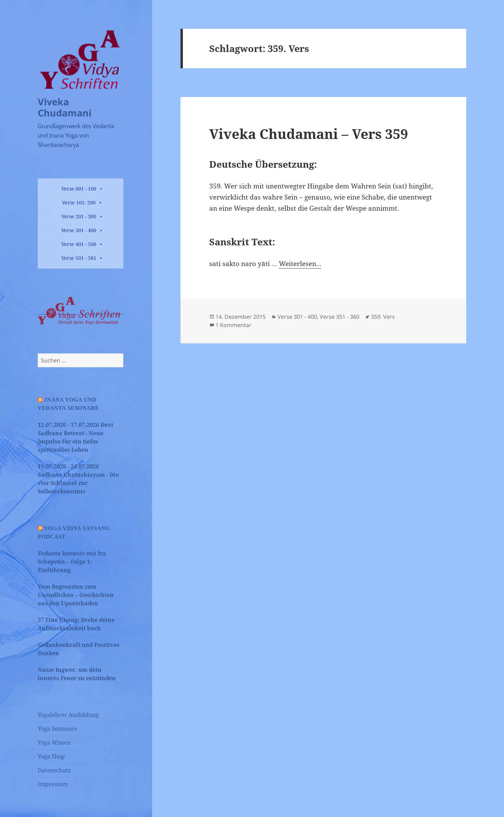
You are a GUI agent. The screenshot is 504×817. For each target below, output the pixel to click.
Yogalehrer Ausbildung (68, 715)
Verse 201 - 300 (79, 216)
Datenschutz (54, 770)
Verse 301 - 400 (79, 230)
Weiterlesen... (300, 264)
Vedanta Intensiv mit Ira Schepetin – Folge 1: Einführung (72, 562)
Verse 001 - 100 (79, 189)
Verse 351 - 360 (339, 317)
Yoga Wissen (54, 743)
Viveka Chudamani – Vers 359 (309, 134)
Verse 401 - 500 (79, 244)
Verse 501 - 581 (79, 258)
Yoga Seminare (58, 729)
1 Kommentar (233, 325)
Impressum (53, 784)
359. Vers (383, 317)
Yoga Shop (51, 756)
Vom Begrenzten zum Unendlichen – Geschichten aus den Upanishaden (76, 595)
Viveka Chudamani (65, 107)
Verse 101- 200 (79, 203)
